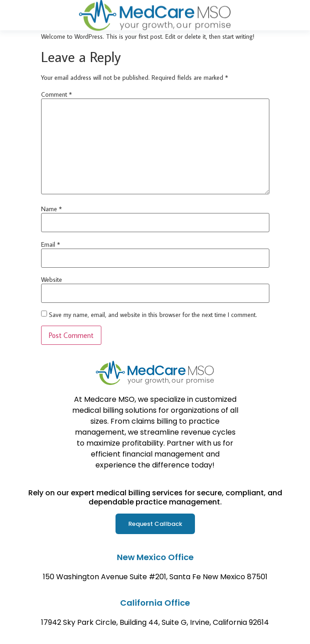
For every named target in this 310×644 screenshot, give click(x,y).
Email (50, 244)
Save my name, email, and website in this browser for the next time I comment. (153, 315)
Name (51, 209)
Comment (56, 94)
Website (52, 280)
